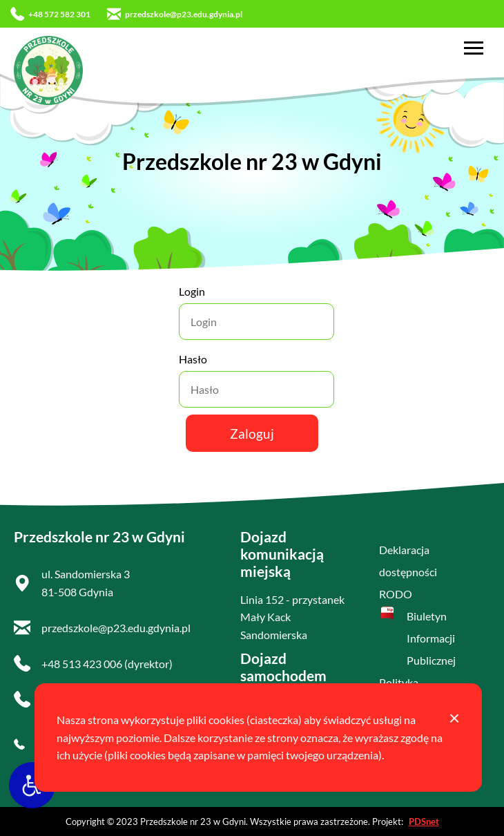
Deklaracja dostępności (408, 561)
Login (192, 291)
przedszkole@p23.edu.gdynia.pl (175, 14)
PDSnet (424, 821)
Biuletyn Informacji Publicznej (431, 638)
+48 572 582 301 (50, 14)
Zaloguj (252, 434)
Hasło (193, 359)
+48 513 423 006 (82, 664)
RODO (396, 594)
